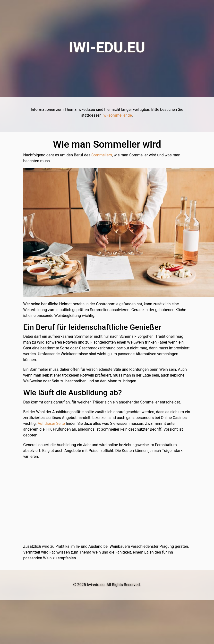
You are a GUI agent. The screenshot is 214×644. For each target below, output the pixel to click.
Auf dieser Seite (51, 423)
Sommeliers (102, 155)
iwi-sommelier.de (117, 115)
